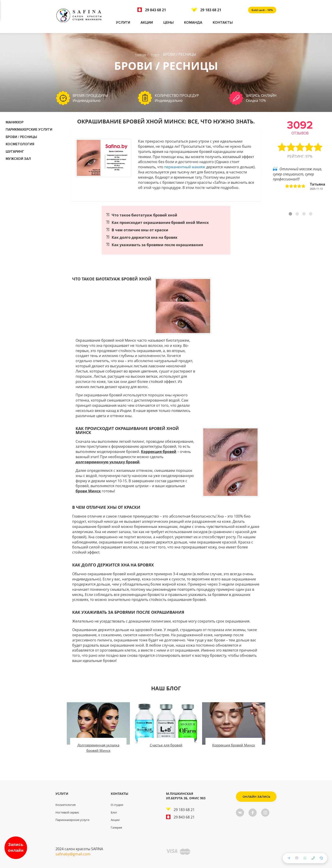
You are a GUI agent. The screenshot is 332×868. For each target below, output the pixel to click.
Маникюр (15, 122)
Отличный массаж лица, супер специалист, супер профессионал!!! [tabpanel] (299, 178)
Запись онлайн (16, 848)
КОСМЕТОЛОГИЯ (20, 144)
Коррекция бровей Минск (234, 745)
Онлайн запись (256, 797)
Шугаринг (15, 152)
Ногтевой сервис (67, 812)
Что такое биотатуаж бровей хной (144, 215)
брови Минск (88, 491)
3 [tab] (304, 214)
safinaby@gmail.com (73, 854)
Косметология (66, 805)
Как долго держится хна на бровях (144, 237)
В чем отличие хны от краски (140, 230)
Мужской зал (18, 159)
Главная (141, 55)
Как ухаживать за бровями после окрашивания (157, 245)
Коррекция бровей (159, 452)
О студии (117, 805)
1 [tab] (291, 214)
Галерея (116, 827)
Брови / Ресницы (21, 137)
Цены (168, 23)
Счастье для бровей (166, 745)
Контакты (223, 23)
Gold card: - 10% (262, 10)
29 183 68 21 (206, 10)
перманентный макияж (185, 167)
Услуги (123, 23)
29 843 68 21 (152, 10)
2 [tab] (298, 214)
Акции (147, 23)
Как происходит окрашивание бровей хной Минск (160, 223)
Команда (193, 23)
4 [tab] (311, 214)
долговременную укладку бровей (108, 462)
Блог (114, 812)
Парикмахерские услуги (29, 130)
